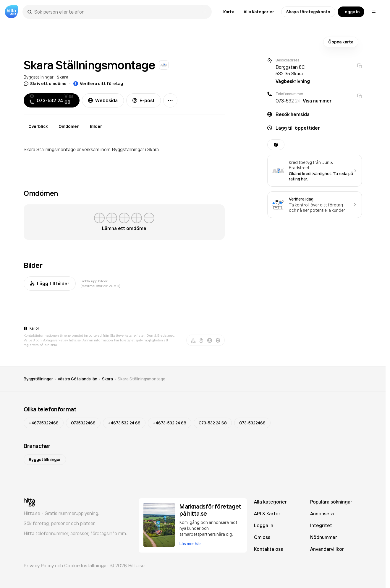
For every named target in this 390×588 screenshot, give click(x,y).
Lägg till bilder (50, 284)
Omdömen (69, 126)
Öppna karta (341, 42)
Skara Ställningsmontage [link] (141, 379)
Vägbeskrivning (293, 81)
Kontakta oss (268, 549)
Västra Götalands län (77, 379)
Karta (229, 12)
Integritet (321, 525)
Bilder (96, 126)
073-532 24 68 (213, 423)
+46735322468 (44, 423)
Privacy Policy (39, 566)
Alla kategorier (270, 502)
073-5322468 (252, 423)
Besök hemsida (293, 114)
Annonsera (322, 514)
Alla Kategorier (259, 12)
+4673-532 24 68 (170, 423)
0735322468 (83, 423)
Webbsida (103, 100)
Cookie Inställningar (86, 566)
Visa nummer (317, 101)
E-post (144, 100)
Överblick (38, 126)
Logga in (351, 12)
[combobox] (120, 12)
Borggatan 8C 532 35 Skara (290, 70)
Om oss (262, 537)
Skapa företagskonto (308, 12)
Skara (63, 77)
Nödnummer (324, 537)
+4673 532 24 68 (124, 423)
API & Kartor (267, 514)
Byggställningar (39, 77)
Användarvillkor (327, 549)
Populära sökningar (331, 502)
